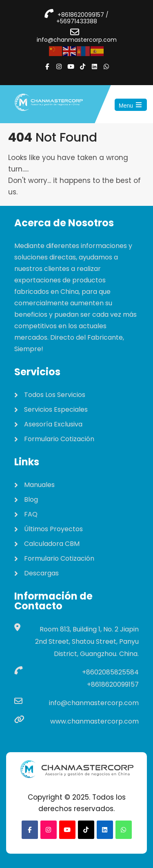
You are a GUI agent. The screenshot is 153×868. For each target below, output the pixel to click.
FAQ (31, 514)
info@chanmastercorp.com (77, 40)
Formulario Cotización (59, 439)
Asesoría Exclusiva (53, 424)
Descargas (41, 573)
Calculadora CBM (52, 544)
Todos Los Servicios (55, 395)
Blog (31, 499)
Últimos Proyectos (53, 529)
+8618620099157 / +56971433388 (83, 18)
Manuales (39, 485)
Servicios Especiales (56, 409)
